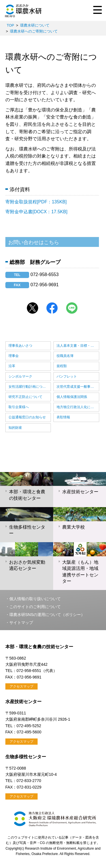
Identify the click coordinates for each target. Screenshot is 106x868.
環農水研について (35, 25)
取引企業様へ (19, 407)
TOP (10, 25)
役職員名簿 (65, 356)
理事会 (14, 356)
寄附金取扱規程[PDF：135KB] (36, 202)
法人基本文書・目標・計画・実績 (78, 346)
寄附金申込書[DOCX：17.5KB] (36, 212)
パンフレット (67, 376)
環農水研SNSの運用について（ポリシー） (47, 615)
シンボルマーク (20, 376)
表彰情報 (63, 417)
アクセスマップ (21, 686)
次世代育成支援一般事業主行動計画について (78, 387)
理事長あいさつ (20, 346)
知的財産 (15, 428)
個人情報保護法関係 (72, 397)
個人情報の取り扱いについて (35, 599)
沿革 (12, 366)
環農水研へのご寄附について (34, 31)
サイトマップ (21, 623)
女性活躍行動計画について (29, 387)
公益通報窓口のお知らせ (27, 417)
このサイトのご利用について (35, 607)
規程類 (62, 366)
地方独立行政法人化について (78, 407)
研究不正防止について (25, 397)
